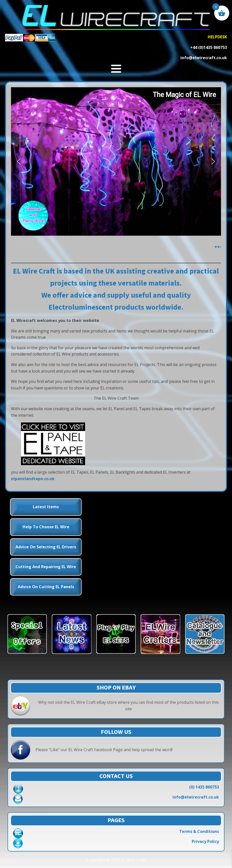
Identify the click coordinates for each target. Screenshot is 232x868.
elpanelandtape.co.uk (33, 479)
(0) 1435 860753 (204, 787)
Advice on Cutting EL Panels (46, 587)
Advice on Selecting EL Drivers (46, 547)
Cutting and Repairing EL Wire (46, 567)
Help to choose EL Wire (46, 527)
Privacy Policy (205, 841)
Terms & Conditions (199, 831)
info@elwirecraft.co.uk (196, 797)
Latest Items (46, 507)
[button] (19, 161)
